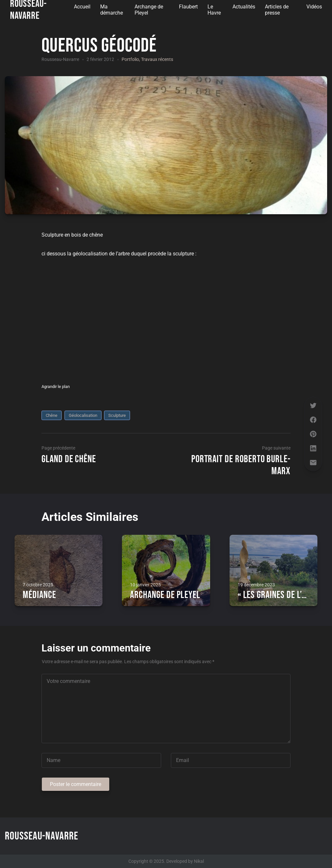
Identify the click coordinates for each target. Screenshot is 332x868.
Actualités (244, 7)
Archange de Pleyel (149, 10)
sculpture (117, 415)
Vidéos (314, 7)
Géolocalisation (83, 415)
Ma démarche (112, 10)
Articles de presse (277, 10)
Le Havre (214, 10)
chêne (52, 415)
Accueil (82, 7)
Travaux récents (157, 59)
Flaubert (188, 7)
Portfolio (130, 59)
